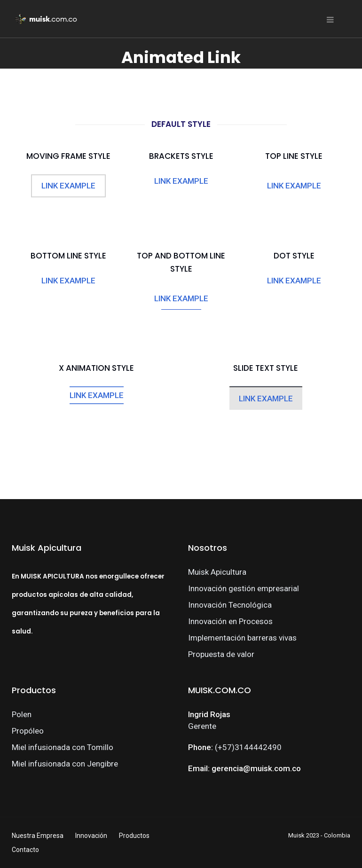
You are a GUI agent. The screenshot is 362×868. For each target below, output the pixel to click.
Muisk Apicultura (217, 572)
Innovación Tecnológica (230, 605)
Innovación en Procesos (230, 621)
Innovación (91, 836)
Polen (22, 714)
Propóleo (28, 731)
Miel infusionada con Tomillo (63, 747)
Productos (134, 836)
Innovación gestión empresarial (244, 588)
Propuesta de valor (221, 654)
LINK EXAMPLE (68, 186)
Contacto (25, 850)
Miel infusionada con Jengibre (65, 764)
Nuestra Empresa (38, 836)
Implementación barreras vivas (242, 638)
